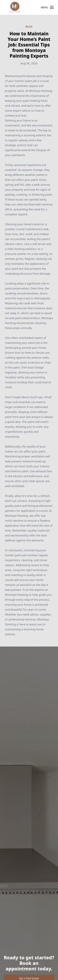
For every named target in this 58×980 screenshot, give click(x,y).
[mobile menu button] (52, 7)
